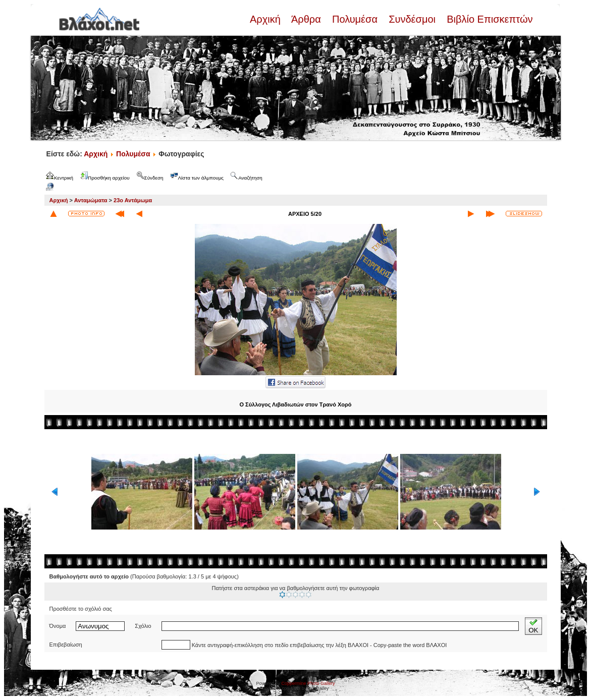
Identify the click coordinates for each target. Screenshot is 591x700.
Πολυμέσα (355, 19)
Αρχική (266, 19)
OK (533, 626)
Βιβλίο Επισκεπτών (489, 19)
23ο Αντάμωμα (133, 200)
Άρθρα (306, 19)
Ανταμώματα (91, 200)
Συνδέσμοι (412, 19)
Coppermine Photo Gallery (308, 683)
